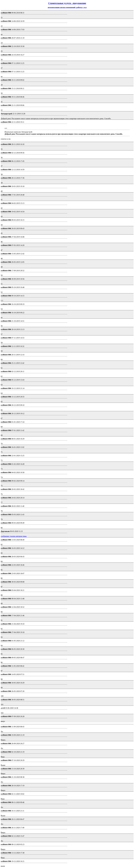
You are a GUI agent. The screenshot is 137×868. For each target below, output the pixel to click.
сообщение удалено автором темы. (14, 536)
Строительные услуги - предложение (67, 3)
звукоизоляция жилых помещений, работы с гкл (67, 7)
